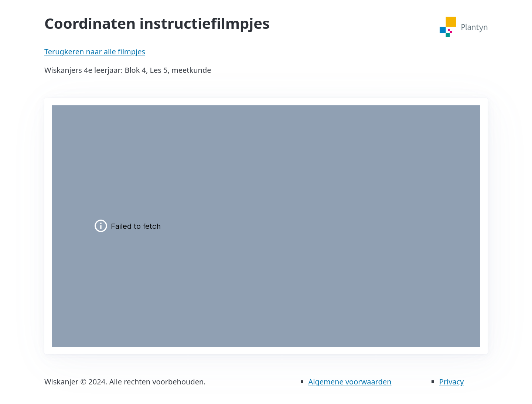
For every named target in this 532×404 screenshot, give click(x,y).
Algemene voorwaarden (350, 382)
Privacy (452, 382)
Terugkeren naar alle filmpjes (95, 52)
